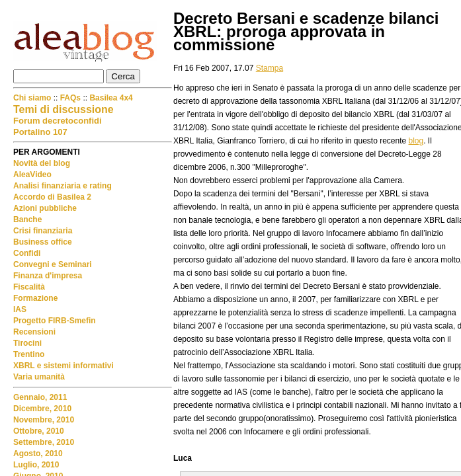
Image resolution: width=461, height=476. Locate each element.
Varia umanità (39, 377)
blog (416, 141)
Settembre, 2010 (44, 442)
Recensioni (34, 332)
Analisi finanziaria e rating (63, 186)
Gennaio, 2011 (40, 397)
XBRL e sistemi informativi (63, 366)
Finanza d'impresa (48, 276)
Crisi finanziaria (43, 231)
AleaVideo (32, 175)
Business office (43, 242)
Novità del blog (42, 163)
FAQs (70, 98)
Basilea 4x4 (111, 98)
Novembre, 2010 (44, 420)
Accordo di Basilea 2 (52, 197)
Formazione (35, 298)
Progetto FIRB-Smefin (55, 321)
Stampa (270, 68)
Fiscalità (29, 287)
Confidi (27, 253)
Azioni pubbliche (45, 208)
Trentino (29, 354)
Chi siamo (33, 98)
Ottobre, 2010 (39, 431)
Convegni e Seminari (53, 264)
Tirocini (27, 343)
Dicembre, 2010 (42, 409)
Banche (27, 219)
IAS (20, 309)
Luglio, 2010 (36, 465)
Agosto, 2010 (38, 454)
